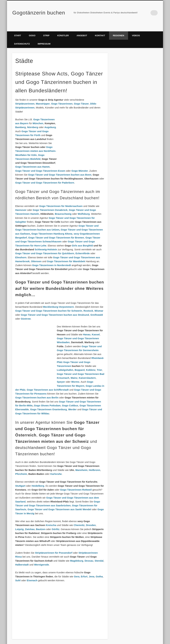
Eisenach (32, 574)
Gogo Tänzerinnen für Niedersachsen (61, 200)
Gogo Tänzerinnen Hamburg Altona (52, 227)
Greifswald (97, 308)
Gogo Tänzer (81, 97)
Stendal (99, 554)
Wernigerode (42, 558)
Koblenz (91, 363)
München (38, 117)
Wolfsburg (84, 207)
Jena (92, 570)
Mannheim (81, 463)
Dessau (89, 554)
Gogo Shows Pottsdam (47, 399)
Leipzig (20, 523)
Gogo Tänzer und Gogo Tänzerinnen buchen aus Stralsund (55, 308)
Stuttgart (20, 479)
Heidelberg (38, 479)
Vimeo (148, 13)
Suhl (18, 574)
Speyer (61, 375)
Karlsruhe (56, 467)
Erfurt (84, 570)
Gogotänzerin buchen (39, 13)
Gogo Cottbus (70, 399)
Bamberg (21, 121)
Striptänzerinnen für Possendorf (54, 546)
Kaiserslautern (87, 371)
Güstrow (26, 312)
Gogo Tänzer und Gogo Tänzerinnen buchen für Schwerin (49, 304)
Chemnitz (79, 519)
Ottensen (36, 255)
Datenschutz (22, 37)
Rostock (88, 304)
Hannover (21, 203)
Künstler (63, 29)
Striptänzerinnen (25, 97)
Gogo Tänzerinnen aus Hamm (33, 160)
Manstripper (43, 97)
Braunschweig (63, 207)
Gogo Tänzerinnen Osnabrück (50, 203)
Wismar (99, 304)
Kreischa (51, 519)
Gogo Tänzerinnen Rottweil (76, 483)
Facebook (142, 13)
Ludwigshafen (65, 363)
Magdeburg (77, 554)
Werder (72, 403)
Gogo (32, 29)
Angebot (82, 29)
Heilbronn (94, 463)
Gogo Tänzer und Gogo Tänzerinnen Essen (40, 164)
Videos (136, 29)
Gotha (99, 570)
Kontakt (100, 29)
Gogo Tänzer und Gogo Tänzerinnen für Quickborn (45, 247)
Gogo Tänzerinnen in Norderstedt (52, 259)
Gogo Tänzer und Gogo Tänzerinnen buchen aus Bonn (60, 168)
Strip (46, 29)
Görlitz (56, 523)
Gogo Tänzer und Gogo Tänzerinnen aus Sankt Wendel (59, 503)
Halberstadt (22, 558)
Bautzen (41, 523)
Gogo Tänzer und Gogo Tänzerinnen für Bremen (56, 231)
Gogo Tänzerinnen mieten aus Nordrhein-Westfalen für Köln (36, 145)
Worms (75, 375)
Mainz (74, 371)
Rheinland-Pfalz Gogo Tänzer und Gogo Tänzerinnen (80, 355)
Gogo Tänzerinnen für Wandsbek (66, 255)
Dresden (91, 519)
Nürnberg (33, 121)
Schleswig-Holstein (46, 243)
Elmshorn (21, 251)
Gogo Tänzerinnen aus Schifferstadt (48, 383)
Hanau (87, 328)
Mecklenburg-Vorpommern (59, 300)
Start (18, 29)
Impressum (44, 37)
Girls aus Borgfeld (82, 239)
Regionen (119, 29)
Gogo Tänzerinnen (62, 97)
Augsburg (50, 121)
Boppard (80, 363)
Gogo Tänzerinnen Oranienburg (48, 403)
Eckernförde (83, 247)
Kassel (96, 328)
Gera (77, 570)
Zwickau (30, 523)
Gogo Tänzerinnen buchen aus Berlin (37, 391)
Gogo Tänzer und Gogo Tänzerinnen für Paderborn (45, 176)
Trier (100, 363)
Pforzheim (21, 467)
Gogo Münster (80, 164)
